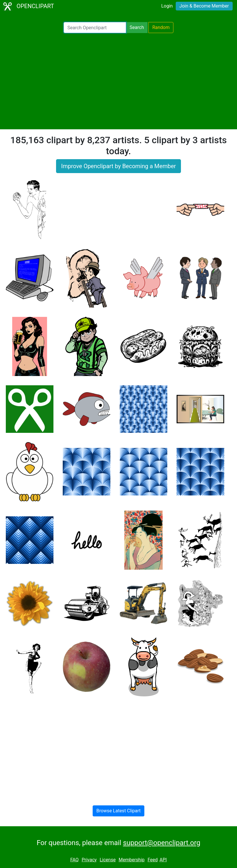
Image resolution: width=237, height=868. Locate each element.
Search (137, 27)
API (163, 860)
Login (167, 6)
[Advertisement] (119, 81)
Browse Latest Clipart (119, 811)
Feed (153, 860)
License (108, 860)
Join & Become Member (204, 6)
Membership (131, 860)
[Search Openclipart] (95, 28)
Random (161, 27)
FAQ (74, 860)
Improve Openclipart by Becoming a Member (118, 166)
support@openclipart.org (161, 843)
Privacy (89, 860)
